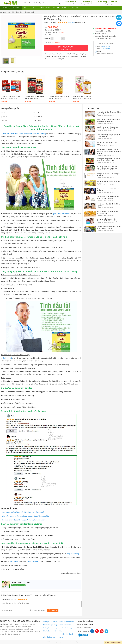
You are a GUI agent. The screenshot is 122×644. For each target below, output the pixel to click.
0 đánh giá (72, 23)
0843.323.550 (106, 48)
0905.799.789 (33, 562)
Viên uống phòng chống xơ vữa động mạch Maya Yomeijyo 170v (25, 516)
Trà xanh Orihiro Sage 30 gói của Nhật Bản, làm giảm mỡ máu (25, 520)
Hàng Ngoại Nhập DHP (81, 642)
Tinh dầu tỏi (7, 358)
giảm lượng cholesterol (61, 214)
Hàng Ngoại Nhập (73, 554)
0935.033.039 (106, 46)
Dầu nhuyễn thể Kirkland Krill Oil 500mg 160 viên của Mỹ (23, 512)
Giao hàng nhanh (66, 48)
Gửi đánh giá (53, 610)
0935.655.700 (15, 562)
